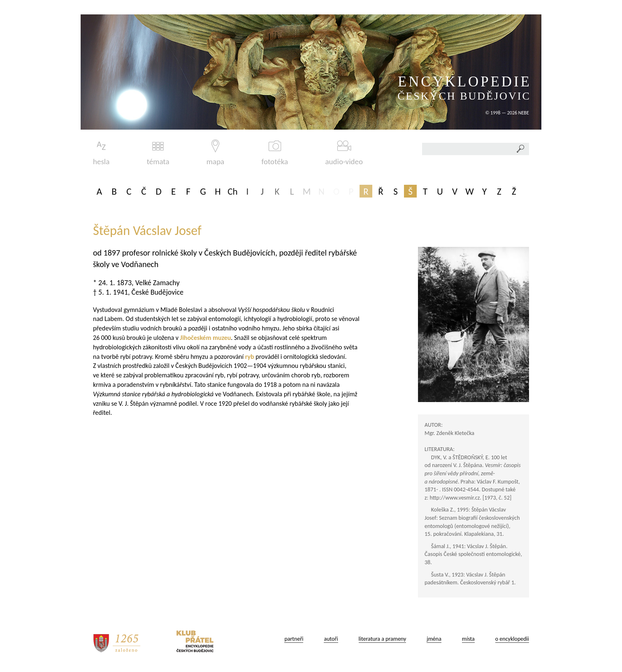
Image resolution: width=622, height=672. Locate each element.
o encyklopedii (512, 639)
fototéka (275, 153)
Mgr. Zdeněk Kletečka (449, 433)
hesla (101, 153)
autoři (331, 639)
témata (158, 153)
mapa (215, 153)
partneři (294, 639)
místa (468, 639)
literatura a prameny (383, 639)
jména (434, 639)
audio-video (344, 153)
